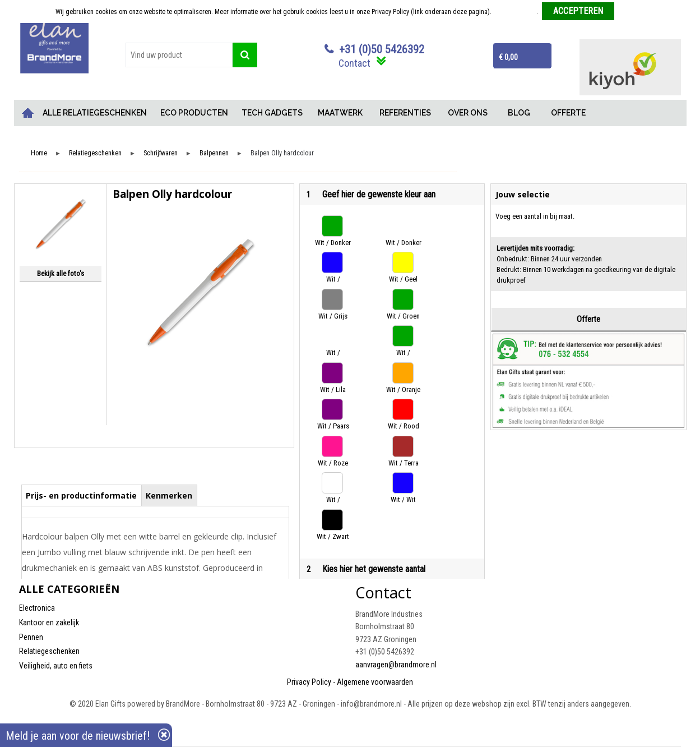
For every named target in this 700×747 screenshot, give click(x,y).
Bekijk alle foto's (61, 273)
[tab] (82, 495)
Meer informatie (515, 12)
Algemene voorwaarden (375, 682)
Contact (354, 63)
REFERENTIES (405, 113)
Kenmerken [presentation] (169, 495)
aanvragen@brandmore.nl (396, 665)
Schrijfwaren (161, 153)
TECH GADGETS (272, 113)
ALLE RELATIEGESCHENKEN (95, 113)
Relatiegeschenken (95, 153)
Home (27, 113)
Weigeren (631, 12)
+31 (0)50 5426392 (382, 49)
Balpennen (214, 153)
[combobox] (179, 55)
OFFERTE (568, 113)
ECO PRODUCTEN (194, 113)
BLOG (519, 113)
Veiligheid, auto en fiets (56, 666)
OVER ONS (468, 113)
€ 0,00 (508, 57)
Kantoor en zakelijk (49, 622)
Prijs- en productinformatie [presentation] (81, 495)
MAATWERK (340, 113)
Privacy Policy (309, 682)
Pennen (31, 637)
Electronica (37, 608)
